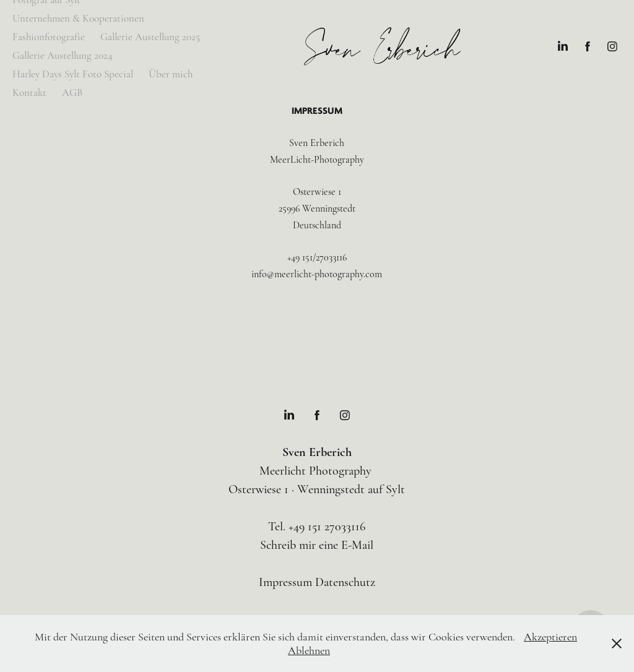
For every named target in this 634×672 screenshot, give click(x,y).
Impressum (285, 582)
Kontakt (29, 93)
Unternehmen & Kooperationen (78, 18)
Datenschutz (345, 582)
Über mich (171, 74)
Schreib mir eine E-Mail (317, 545)
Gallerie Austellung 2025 (150, 37)
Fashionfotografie (49, 37)
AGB (72, 93)
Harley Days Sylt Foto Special (73, 74)
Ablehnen (309, 650)
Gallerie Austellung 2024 (63, 55)
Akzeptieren (550, 637)
